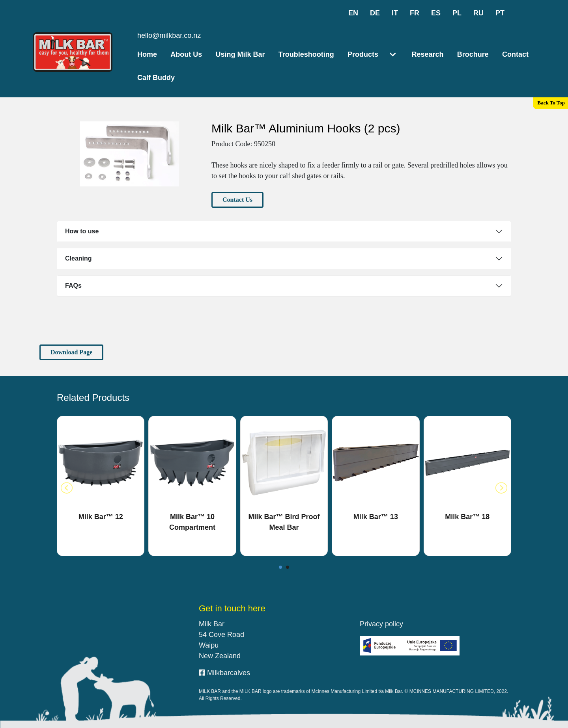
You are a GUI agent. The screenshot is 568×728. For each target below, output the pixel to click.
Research (427, 54)
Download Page (71, 352)
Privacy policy (381, 624)
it (395, 13)
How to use (82, 231)
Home (147, 54)
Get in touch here (232, 608)
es (436, 13)
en (353, 13)
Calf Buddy (156, 78)
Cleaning (78, 258)
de (375, 13)
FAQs (73, 286)
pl (457, 13)
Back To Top (551, 103)
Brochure (473, 54)
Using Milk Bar (240, 54)
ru (478, 13)
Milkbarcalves (224, 673)
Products (363, 54)
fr (415, 13)
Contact (515, 54)
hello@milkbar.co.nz (169, 35)
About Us (186, 54)
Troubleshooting (306, 54)
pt (500, 13)
